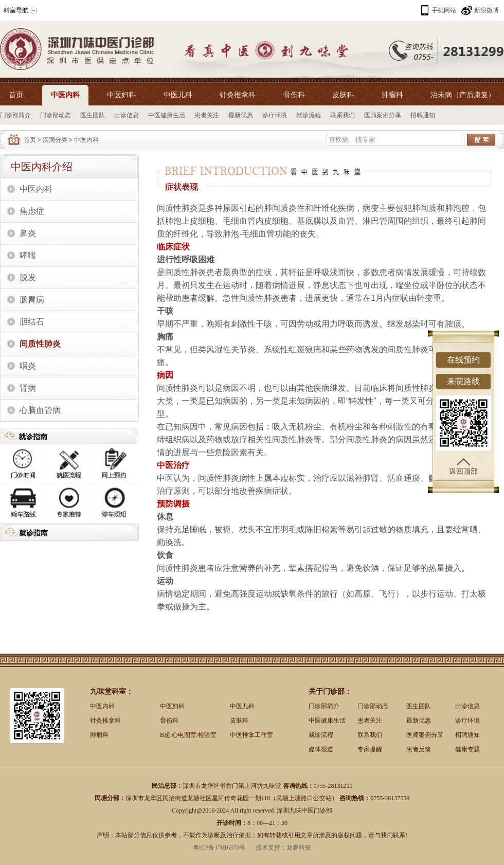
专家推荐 (69, 503)
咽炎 (28, 366)
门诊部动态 (56, 115)
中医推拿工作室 (251, 735)
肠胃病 (32, 300)
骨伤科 (294, 95)
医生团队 (93, 115)
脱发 (28, 277)
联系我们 (343, 115)
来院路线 (463, 381)
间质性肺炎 (40, 344)
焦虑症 (32, 211)
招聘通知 (423, 115)
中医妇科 (121, 95)
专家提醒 (370, 749)
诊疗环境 (275, 115)
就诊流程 (309, 115)
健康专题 (467, 749)
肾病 (28, 388)
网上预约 (115, 464)
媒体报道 (321, 749)
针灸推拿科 (238, 95)
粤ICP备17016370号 (219, 848)
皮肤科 (343, 95)
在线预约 (463, 360)
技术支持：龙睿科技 (283, 848)
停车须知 (115, 503)
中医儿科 (178, 95)
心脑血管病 (40, 410)
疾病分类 (55, 140)
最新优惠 (241, 115)
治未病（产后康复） (463, 95)
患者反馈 (419, 749)
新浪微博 (487, 10)
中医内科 (65, 95)
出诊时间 (23, 464)
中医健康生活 (167, 115)
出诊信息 (127, 115)
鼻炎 (28, 233)
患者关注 (207, 115)
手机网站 (444, 10)
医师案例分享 (383, 115)
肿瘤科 (392, 95)
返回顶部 (463, 467)
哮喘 (28, 255)
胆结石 (32, 322)
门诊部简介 (15, 115)
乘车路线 (23, 503)
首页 (16, 95)
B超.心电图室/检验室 (188, 735)
